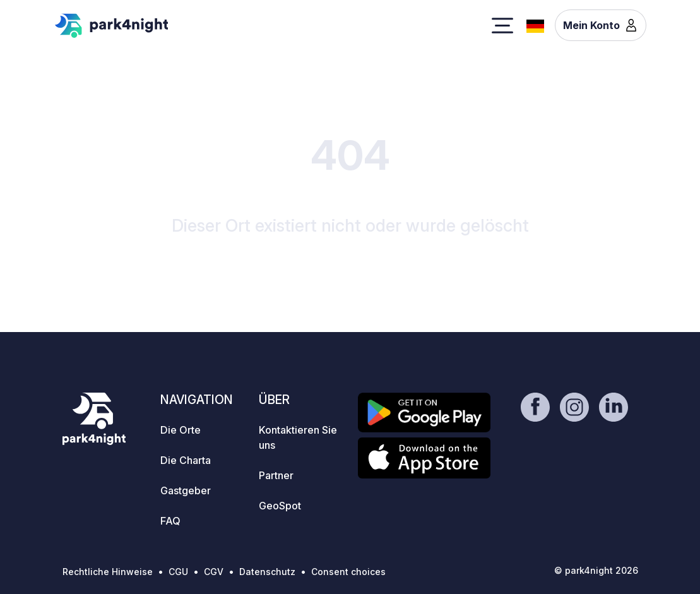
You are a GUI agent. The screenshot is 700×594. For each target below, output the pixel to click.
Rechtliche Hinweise (108, 572)
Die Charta (186, 460)
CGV (214, 572)
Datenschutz (267, 572)
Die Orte (181, 430)
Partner (276, 475)
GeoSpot (280, 506)
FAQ (170, 521)
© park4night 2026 (596, 570)
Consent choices (348, 572)
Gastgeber (186, 490)
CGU (178, 572)
